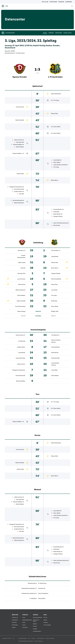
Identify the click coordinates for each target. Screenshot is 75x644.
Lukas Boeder (55, 257)
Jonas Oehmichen (20, 358)
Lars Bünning (22, 341)
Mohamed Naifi (55, 358)
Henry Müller (42, 598)
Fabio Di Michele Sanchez (60, 223)
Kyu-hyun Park (20, 142)
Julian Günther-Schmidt (60, 165)
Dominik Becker (58, 209)
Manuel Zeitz (54, 114)
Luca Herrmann (20, 107)
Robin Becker (57, 214)
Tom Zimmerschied (19, 189)
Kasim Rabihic (55, 376)
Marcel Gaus (57, 225)
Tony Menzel (22, 353)
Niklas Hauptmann (19, 203)
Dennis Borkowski (17, 200)
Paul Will (22, 194)
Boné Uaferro (55, 180)
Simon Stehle (57, 127)
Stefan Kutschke (20, 120)
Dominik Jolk (42, 588)
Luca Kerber (54, 290)
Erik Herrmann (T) (20, 335)
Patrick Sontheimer (56, 94)
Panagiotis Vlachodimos (16, 187)
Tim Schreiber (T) (56, 251)
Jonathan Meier (18, 192)
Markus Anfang (21, 311)
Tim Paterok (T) (55, 335)
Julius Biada (57, 160)
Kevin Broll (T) (22, 251)
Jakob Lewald (22, 263)
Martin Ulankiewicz (43, 593)
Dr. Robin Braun (20, 53)
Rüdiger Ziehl (55, 311)
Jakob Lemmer (18, 140)
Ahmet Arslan (20, 174)
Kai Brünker (56, 212)
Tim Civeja (56, 100)
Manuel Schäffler (18, 145)
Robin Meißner (20, 147)
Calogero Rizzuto (58, 216)
